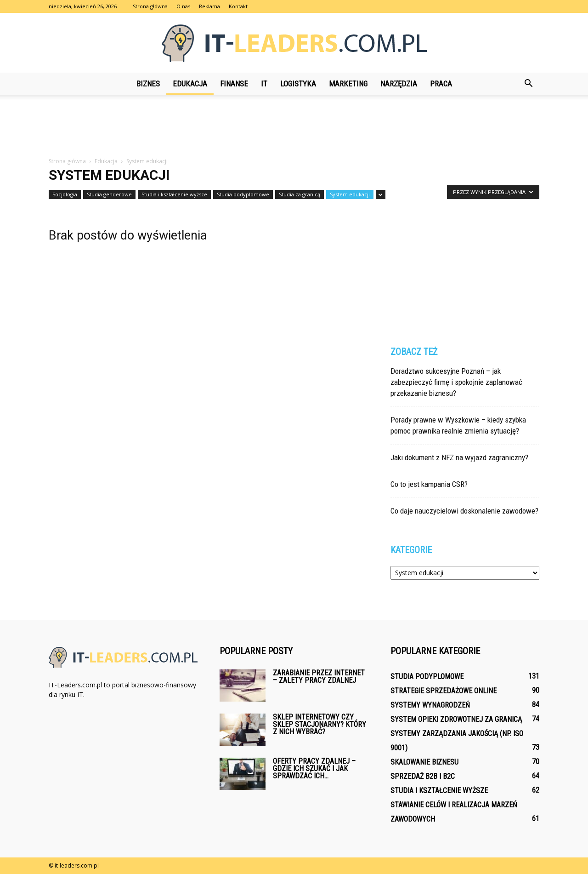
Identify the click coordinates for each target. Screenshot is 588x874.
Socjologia (65, 194)
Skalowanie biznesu (424, 762)
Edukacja (190, 84)
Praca (441, 84)
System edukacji (350, 194)
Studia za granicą (300, 194)
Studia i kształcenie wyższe (174, 194)
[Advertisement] (294, 126)
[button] (528, 84)
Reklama (209, 6)
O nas (183, 6)
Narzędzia (399, 84)
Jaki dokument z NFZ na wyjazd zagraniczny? (459, 457)
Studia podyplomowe (243, 194)
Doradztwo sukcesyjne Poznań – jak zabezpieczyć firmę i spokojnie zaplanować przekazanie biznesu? (456, 382)
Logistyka (298, 84)
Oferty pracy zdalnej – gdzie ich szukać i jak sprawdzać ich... (314, 768)
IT (264, 84)
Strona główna (150, 6)
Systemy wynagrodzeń (430, 705)
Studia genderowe (109, 194)
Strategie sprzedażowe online (444, 691)
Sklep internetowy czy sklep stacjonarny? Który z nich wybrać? (319, 724)
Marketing (348, 84)
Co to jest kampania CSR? (429, 484)
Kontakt (238, 6)
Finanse (234, 84)
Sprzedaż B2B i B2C (423, 776)
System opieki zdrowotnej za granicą (456, 719)
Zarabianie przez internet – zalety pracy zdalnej (319, 677)
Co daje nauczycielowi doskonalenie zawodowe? (464, 511)
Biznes (148, 84)
